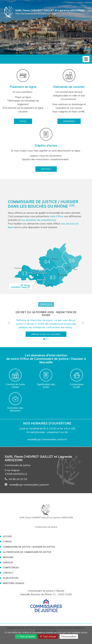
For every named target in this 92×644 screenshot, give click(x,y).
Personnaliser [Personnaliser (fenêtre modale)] (69, 636)
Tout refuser (48, 636)
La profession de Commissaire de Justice (27, 552)
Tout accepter (26, 636)
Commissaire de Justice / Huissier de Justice (29, 547)
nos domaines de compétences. (39, 220)
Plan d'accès (11, 578)
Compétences (11, 568)
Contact (8, 573)
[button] (9, 322)
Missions (8, 557)
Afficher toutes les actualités (46, 334)
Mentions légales (14, 583)
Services (8, 562)
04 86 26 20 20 (38, 37)
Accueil (7, 536)
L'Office (7, 542)
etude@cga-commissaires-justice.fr (46, 44)
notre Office (56, 216)
